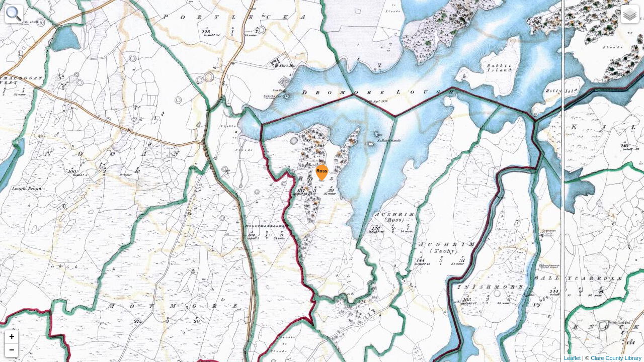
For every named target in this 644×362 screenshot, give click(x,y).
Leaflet (572, 358)
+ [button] (12, 337)
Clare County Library (616, 358)
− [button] (12, 350)
